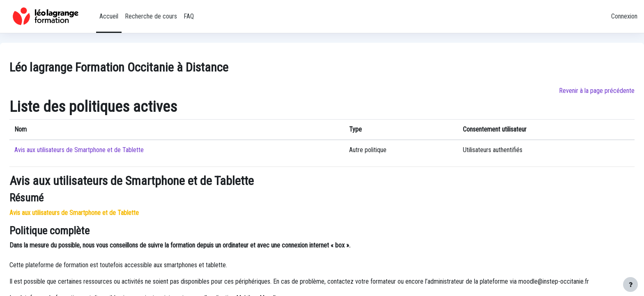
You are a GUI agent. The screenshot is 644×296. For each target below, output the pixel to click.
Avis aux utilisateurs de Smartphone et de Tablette (79, 150)
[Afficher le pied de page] (630, 284)
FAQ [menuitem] (189, 16)
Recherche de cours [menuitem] (151, 16)
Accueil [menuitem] (109, 16)
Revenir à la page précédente (597, 91)
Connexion (624, 16)
